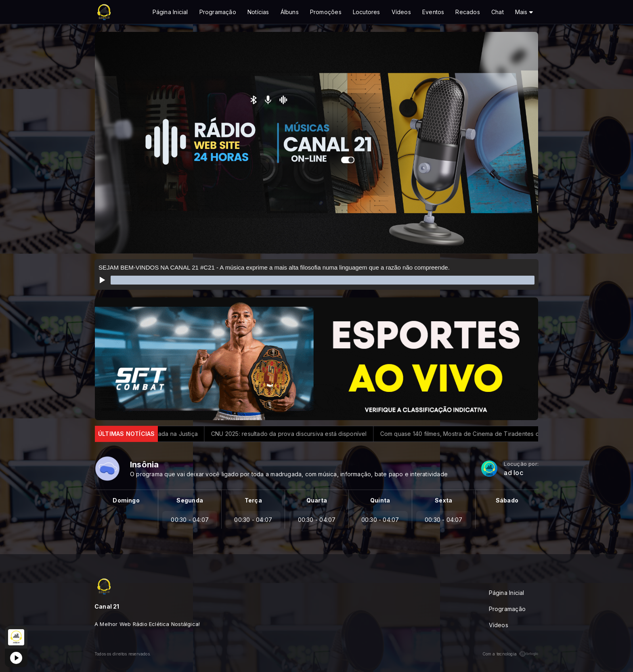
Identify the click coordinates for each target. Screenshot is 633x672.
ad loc (513, 473)
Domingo (126, 500)
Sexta (443, 500)
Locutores (367, 12)
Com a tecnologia (510, 654)
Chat (498, 12)
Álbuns (290, 12)
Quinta (380, 500)
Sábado (507, 500)
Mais (524, 12)
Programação (218, 12)
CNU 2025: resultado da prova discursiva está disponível (295, 434)
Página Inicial (170, 12)
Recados (467, 12)
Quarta (317, 500)
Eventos (433, 12)
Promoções (326, 12)
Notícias (258, 12)
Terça (253, 500)
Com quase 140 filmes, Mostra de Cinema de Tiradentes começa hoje (482, 434)
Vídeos (401, 12)
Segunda (190, 500)
